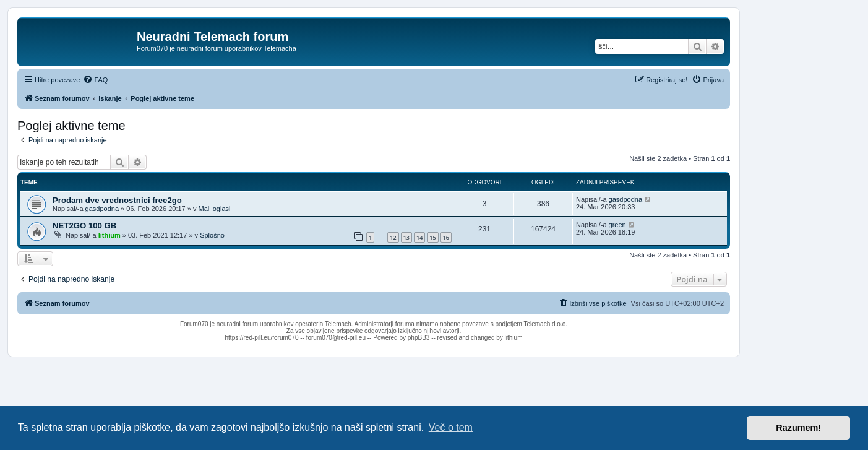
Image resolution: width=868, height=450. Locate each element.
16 (446, 237)
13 (406, 237)
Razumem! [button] (798, 428)
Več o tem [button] (451, 427)
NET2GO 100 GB (84, 226)
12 (393, 237)
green (617, 225)
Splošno (212, 235)
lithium (110, 235)
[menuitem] (95, 80)
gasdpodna (102, 209)
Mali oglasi (214, 209)
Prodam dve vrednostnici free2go (117, 200)
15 (432, 237)
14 (419, 237)
